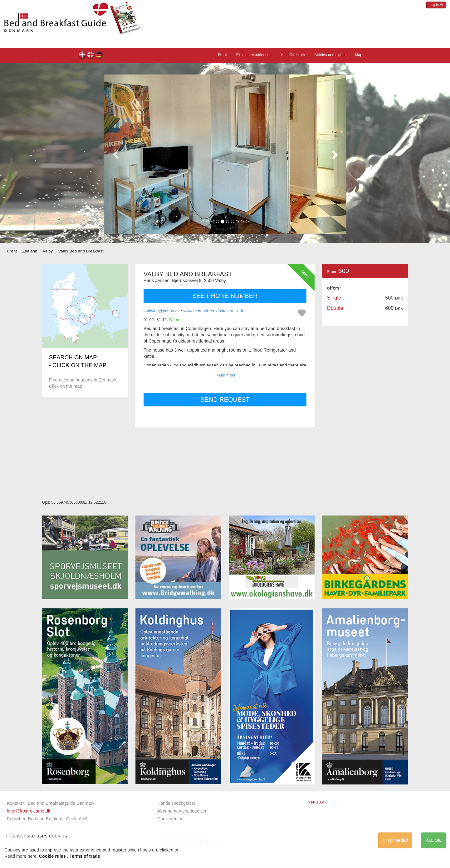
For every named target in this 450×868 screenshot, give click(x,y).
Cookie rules (52, 856)
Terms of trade (85, 856)
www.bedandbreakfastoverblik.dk (214, 311)
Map (359, 55)
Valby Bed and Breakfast (83, 56)
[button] (116, 154)
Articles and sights (330, 55)
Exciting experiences (254, 55)
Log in (436, 5)
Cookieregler (170, 819)
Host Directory (293, 55)
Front (222, 55)
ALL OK (433, 840)
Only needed (395, 840)
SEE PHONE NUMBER (225, 296)
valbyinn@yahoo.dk (162, 311)
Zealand (30, 251)
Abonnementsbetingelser (182, 811)
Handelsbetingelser (176, 803)
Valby (48, 251)
